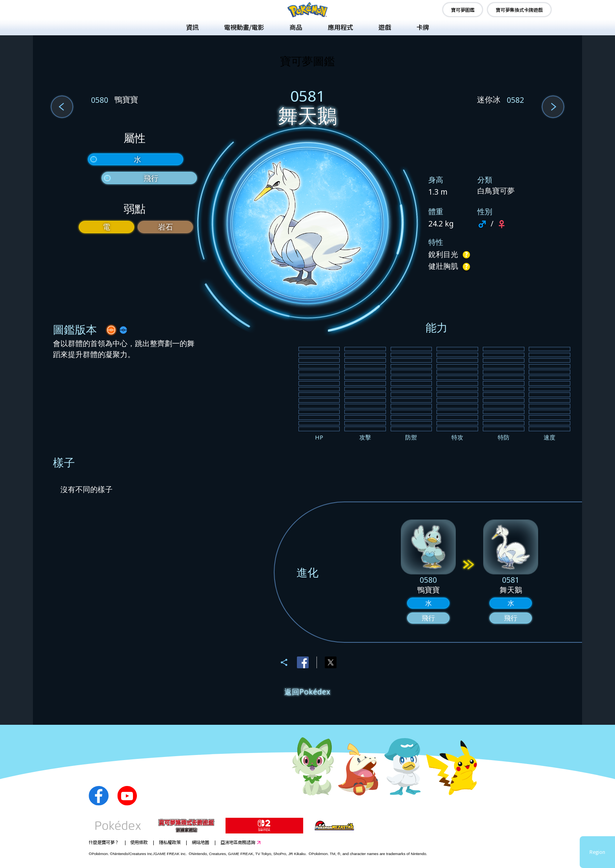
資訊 (192, 27)
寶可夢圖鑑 (463, 10)
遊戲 (385, 27)
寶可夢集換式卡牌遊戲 (519, 10)
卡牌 (423, 27)
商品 (296, 27)
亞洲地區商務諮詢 (238, 842)
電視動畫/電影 (244, 27)
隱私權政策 (170, 842)
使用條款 (139, 842)
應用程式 (340, 27)
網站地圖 (200, 842)
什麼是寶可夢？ (104, 842)
